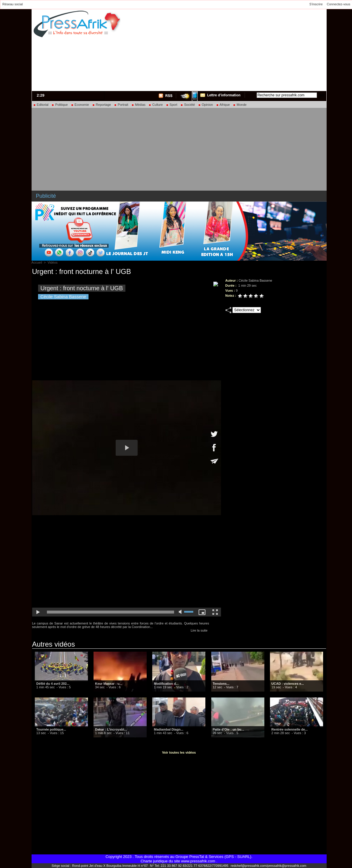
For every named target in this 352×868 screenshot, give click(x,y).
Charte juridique (154, 861)
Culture (156, 105)
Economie (80, 105)
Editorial (41, 105)
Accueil (37, 262)
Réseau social (13, 4)
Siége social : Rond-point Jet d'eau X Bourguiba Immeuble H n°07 (101, 866)
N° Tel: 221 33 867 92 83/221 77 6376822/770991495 (190, 866)
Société (188, 105)
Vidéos (52, 262)
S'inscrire (316, 4)
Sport (172, 105)
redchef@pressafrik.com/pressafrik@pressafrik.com (267, 866)
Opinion (206, 105)
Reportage (101, 105)
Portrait (121, 105)
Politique (59, 105)
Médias (139, 105)
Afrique (223, 105)
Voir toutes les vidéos (179, 752)
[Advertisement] (252, 49)
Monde (240, 105)
